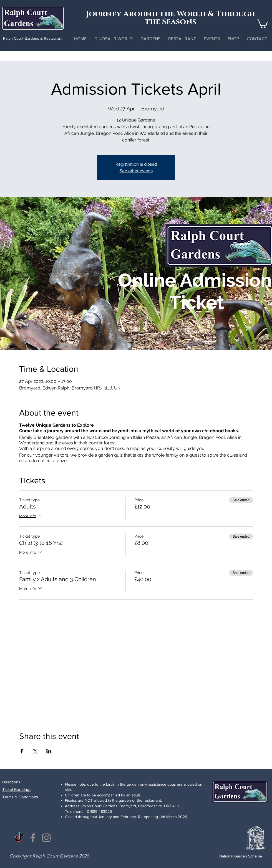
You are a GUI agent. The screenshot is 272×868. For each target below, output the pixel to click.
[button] (262, 23)
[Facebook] (33, 838)
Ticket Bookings (17, 789)
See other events (136, 171)
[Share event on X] (35, 751)
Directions (11, 782)
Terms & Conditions (20, 797)
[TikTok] (19, 838)
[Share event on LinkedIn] (49, 751)
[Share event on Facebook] (22, 751)
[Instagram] (46, 838)
